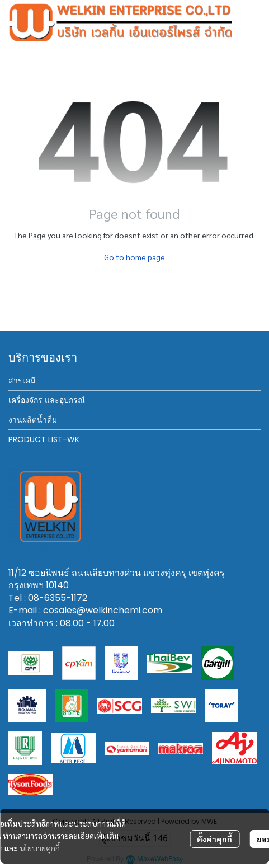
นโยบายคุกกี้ (40, 848)
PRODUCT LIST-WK (44, 439)
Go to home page (134, 257)
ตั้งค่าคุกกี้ (214, 839)
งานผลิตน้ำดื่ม (33, 420)
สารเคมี (22, 381)
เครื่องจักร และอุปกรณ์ (47, 400)
